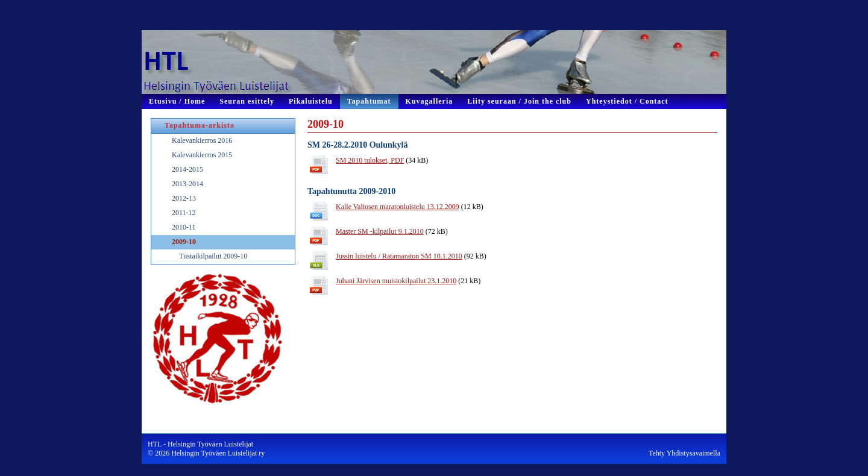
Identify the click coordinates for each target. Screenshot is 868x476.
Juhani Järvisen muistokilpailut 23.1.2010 (396, 281)
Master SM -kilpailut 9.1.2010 (380, 231)
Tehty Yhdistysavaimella (684, 453)
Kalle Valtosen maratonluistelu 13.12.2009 (398, 207)
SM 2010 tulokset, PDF (370, 160)
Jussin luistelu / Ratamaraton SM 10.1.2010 (399, 256)
